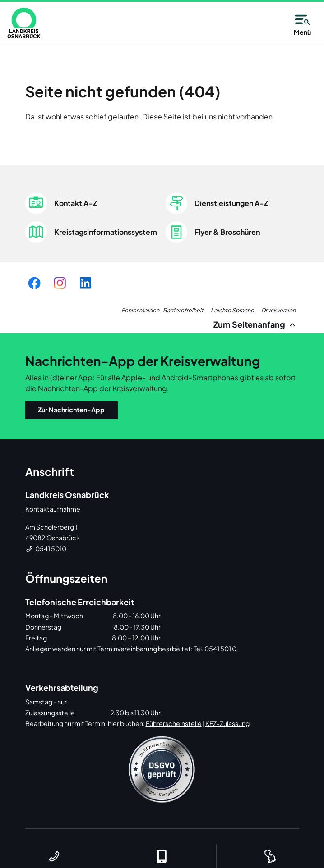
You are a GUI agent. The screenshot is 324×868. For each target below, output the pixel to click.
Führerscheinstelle (174, 723)
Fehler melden (140, 310)
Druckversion (278, 310)
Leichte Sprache (232, 310)
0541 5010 (51, 548)
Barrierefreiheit (183, 310)
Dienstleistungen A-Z (231, 203)
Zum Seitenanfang (256, 324)
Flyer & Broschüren (227, 232)
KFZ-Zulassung (227, 723)
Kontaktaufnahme (53, 509)
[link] (24, 23)
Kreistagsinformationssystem (106, 232)
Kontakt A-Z (76, 203)
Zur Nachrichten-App (71, 410)
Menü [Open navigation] (302, 23)
